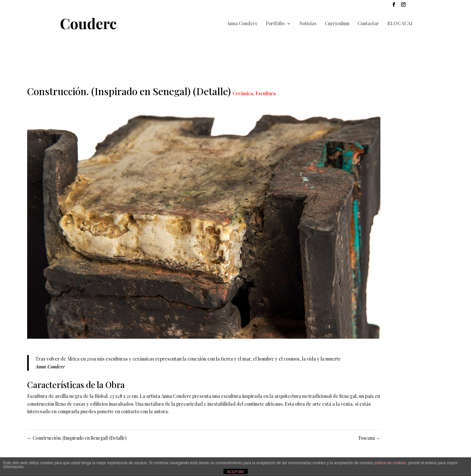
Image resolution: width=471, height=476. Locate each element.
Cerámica (243, 93)
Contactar (368, 24)
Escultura (266, 93)
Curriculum (337, 24)
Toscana (369, 438)
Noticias (308, 24)
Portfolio (275, 24)
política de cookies (390, 463)
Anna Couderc (242, 24)
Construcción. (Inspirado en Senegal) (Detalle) (77, 438)
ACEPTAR (235, 472)
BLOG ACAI (400, 24)
